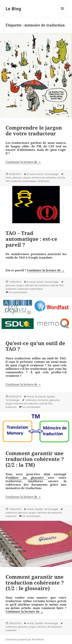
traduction (11, 289)
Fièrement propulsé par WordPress (25, 639)
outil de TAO (57, 285)
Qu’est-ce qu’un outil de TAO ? (35, 346)
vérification (43, 181)
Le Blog (13, 8)
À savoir (31, 174)
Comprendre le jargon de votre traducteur (34, 131)
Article (40, 174)
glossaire (17, 178)
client (8, 178)
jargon (27, 178)
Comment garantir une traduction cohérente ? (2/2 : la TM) (35, 459)
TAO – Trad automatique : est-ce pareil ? (31, 239)
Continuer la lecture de (23, 162)
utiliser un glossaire (28, 478)
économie (43, 400)
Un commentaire (18, 292)
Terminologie (52, 174)
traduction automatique (24, 181)
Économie (40, 397)
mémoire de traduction (44, 178)
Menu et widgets (62, 12)
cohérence (31, 400)
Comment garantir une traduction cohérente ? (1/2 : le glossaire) (35, 583)
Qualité (51, 397)
